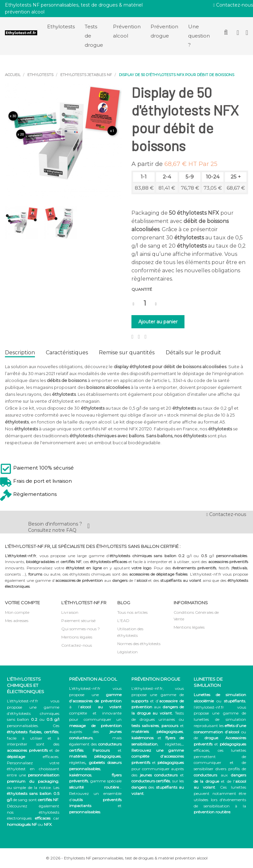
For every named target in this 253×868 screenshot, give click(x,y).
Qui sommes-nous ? (81, 629)
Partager (132, 337)
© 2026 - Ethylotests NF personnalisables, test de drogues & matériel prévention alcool (127, 858)
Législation (127, 652)
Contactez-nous (233, 5)
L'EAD (123, 621)
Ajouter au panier (158, 322)
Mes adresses (17, 621)
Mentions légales (77, 637)
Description (20, 353)
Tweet (139, 337)
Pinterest (146, 337)
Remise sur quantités (127, 353)
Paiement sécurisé (78, 621)
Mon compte (17, 612)
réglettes (77, 762)
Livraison (70, 612)
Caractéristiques (67, 353)
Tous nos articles (132, 612)
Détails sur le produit (193, 353)
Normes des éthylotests (139, 644)
